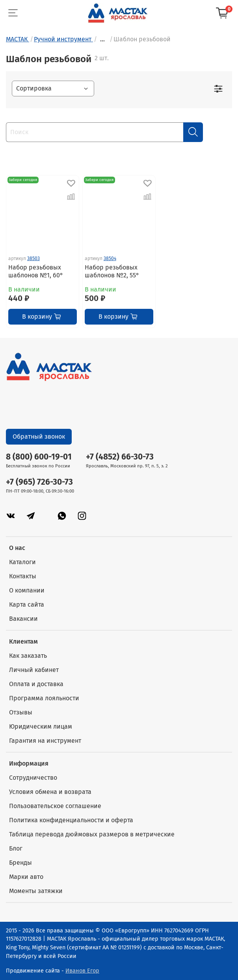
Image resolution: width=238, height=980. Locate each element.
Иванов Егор (82, 971)
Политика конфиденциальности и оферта (71, 820)
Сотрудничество (33, 778)
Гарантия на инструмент (45, 741)
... (102, 39)
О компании (27, 590)
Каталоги (22, 562)
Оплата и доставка (36, 684)
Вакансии (23, 619)
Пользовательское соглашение (55, 806)
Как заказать (28, 656)
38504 (110, 258)
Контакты (23, 576)
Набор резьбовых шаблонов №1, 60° (36, 271)
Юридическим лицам (41, 726)
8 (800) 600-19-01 (39, 457)
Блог (16, 848)
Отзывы (21, 712)
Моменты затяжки (36, 891)
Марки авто (26, 877)
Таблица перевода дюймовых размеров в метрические (92, 834)
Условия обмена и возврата (50, 792)
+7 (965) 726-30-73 (39, 482)
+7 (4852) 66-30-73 (120, 457)
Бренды (20, 863)
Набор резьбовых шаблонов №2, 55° (112, 271)
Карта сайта (27, 604)
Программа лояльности (44, 698)
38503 (33, 258)
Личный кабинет (34, 670)
